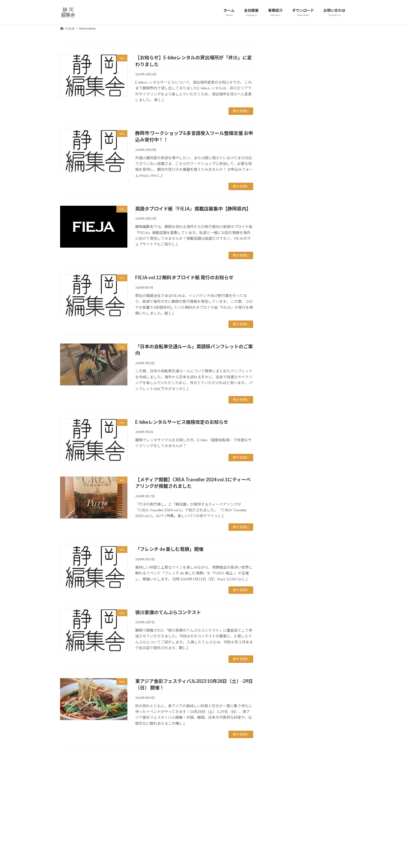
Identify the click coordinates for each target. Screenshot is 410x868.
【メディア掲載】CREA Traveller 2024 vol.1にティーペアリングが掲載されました (326, 413)
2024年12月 (283, 580)
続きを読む (241, 111)
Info (277, 541)
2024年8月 (282, 601)
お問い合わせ (172, 824)
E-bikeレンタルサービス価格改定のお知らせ (182, 422)
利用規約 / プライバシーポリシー (185, 833)
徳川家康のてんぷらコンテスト (168, 612)
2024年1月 (282, 622)
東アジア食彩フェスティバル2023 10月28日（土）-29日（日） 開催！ (326, 499)
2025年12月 (283, 569)
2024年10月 (283, 590)
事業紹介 (169, 815)
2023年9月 (282, 644)
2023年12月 (283, 633)
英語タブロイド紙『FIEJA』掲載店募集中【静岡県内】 (193, 209)
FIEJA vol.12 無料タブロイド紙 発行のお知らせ (184, 277)
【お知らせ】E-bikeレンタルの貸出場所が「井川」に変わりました (326, 242)
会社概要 (169, 806)
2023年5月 (282, 654)
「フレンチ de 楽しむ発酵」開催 (169, 549)
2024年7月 (282, 612)
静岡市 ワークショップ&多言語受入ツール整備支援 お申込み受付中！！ (326, 274)
